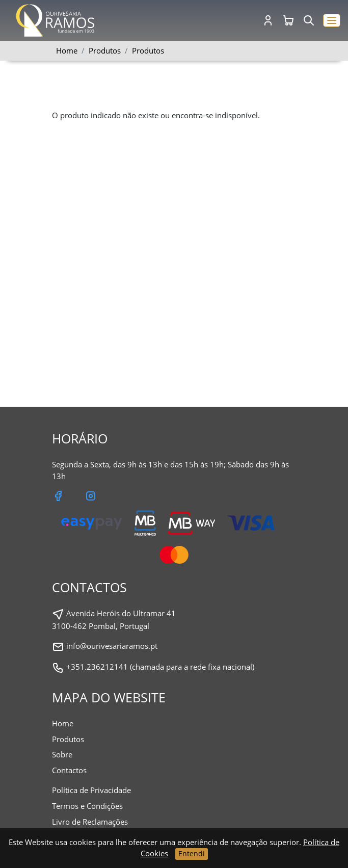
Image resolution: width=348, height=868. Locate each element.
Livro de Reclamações (90, 822)
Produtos (148, 50)
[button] (332, 21)
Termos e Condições (87, 806)
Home (67, 50)
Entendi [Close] (192, 853)
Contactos (69, 770)
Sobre (62, 754)
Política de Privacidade (91, 790)
